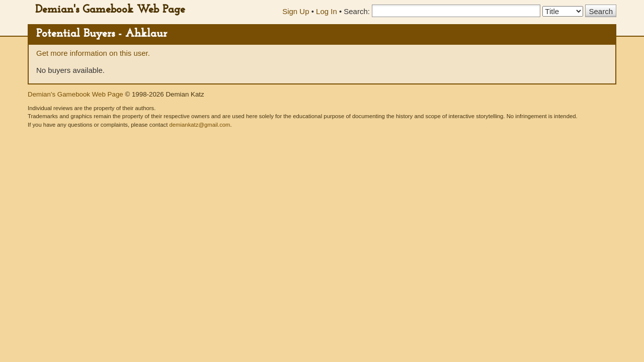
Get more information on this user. (93, 53)
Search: (357, 11)
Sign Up (296, 11)
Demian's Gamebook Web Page (110, 10)
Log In (327, 11)
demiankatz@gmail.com (199, 125)
